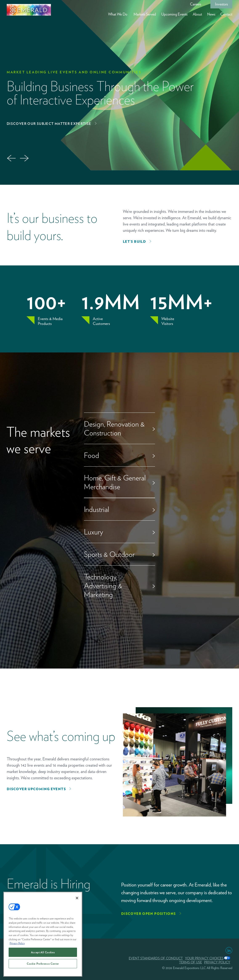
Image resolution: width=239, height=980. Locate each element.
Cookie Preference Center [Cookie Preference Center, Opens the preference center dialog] (43, 964)
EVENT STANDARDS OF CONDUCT (156, 958)
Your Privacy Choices (204, 958)
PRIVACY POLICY (217, 962)
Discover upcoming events (36, 789)
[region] (43, 935)
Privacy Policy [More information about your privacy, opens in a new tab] (17, 944)
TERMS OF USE (191, 962)
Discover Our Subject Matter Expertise (49, 124)
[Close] (77, 898)
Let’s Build (134, 242)
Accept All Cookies (43, 953)
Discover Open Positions (149, 914)
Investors (221, 4)
